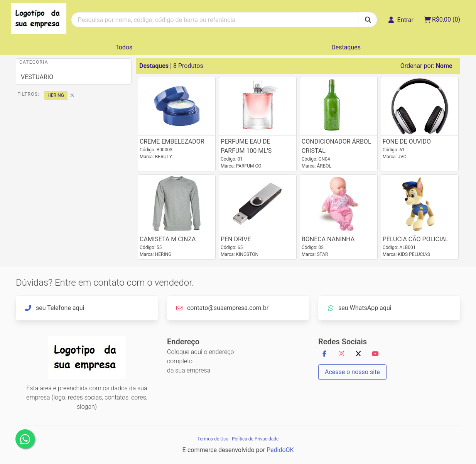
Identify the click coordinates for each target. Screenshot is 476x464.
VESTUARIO (37, 77)
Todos (124, 47)
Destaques (346, 47)
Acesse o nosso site (352, 372)
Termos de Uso (213, 439)
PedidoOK (280, 450)
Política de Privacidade (255, 439)
